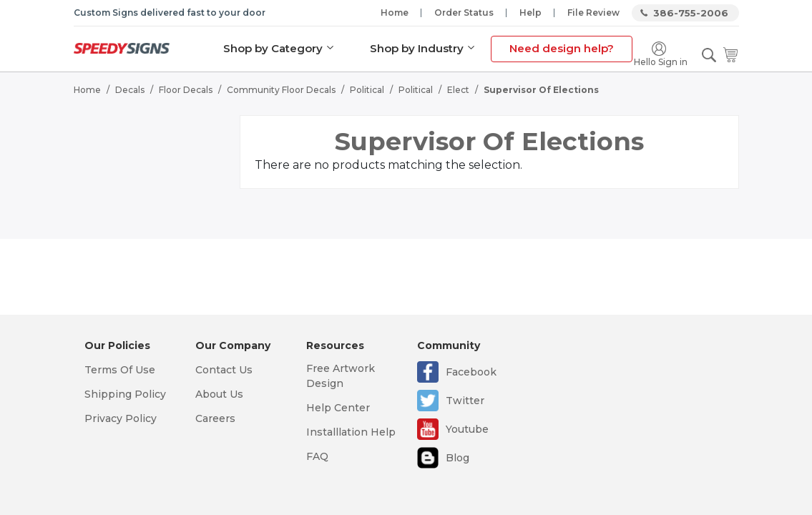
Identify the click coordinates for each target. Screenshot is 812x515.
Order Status (464, 13)
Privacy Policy (121, 418)
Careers (215, 418)
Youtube (467, 429)
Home (395, 13)
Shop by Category (273, 48)
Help (530, 13)
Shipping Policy (125, 394)
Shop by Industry (417, 48)
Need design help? (562, 48)
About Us (219, 394)
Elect (458, 90)
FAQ (317, 456)
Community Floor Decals (281, 90)
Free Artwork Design (341, 376)
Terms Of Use (120, 370)
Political (367, 90)
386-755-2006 (691, 13)
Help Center (338, 408)
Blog (458, 458)
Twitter (465, 401)
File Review (593, 13)
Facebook (471, 372)
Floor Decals (186, 90)
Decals (130, 90)
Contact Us (224, 370)
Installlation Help (351, 432)
